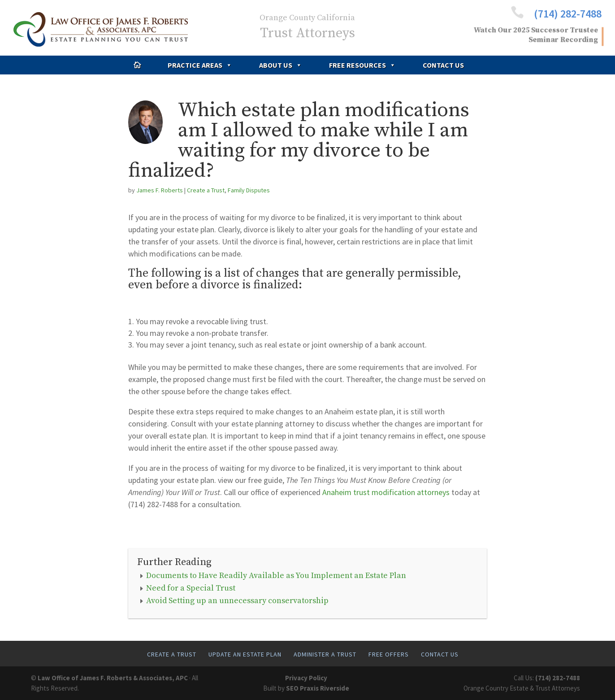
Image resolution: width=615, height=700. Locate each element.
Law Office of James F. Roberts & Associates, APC (113, 678)
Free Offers (389, 654)
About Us (281, 65)
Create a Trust (206, 190)
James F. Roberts (160, 190)
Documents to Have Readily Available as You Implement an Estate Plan (276, 576)
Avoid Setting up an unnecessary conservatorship (237, 601)
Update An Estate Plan (245, 654)
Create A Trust (172, 654)
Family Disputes (249, 190)
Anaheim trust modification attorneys (386, 492)
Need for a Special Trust (191, 588)
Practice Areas (200, 65)
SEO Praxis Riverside (318, 688)
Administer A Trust (325, 654)
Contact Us (443, 65)
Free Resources (362, 65)
